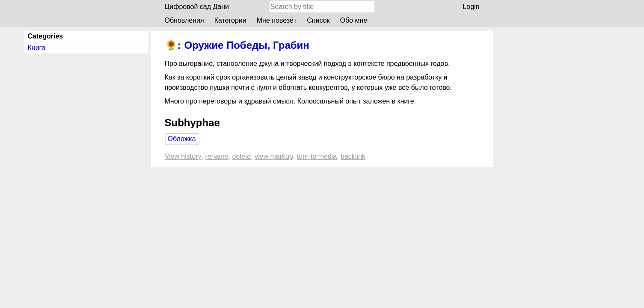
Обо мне (353, 20)
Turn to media (317, 156)
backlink (353, 156)
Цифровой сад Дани (197, 7)
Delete (242, 156)
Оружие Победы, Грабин (247, 45)
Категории (230, 20)
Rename (217, 156)
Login (471, 7)
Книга (37, 48)
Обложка (182, 139)
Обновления (184, 20)
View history (183, 156)
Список (318, 20)
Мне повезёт (277, 20)
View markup (274, 156)
